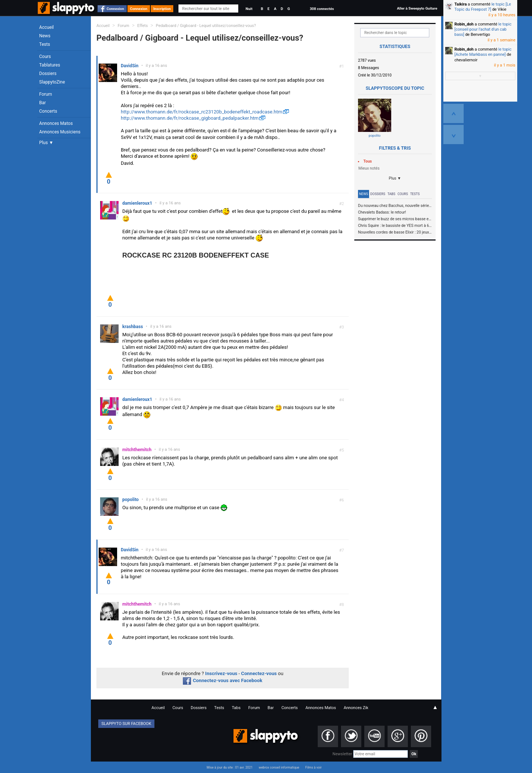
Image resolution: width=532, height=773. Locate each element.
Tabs (391, 194)
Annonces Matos (56, 123)
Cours (45, 57)
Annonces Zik (356, 708)
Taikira (461, 4)
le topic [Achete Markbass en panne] (483, 52)
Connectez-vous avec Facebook (223, 680)
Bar (42, 103)
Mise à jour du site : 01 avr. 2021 (229, 767)
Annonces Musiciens (60, 132)
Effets (143, 26)
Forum (46, 94)
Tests (45, 44)
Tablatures (50, 65)
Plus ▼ (46, 143)
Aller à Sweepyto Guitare (417, 8)
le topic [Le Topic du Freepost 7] (483, 7)
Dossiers (48, 74)
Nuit (249, 9)
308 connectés (322, 9)
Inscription (162, 9)
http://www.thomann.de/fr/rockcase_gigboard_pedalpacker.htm (190, 118)
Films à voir (313, 767)
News (45, 36)
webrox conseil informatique (279, 767)
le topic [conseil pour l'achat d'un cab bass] (483, 30)
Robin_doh (464, 24)
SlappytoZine (52, 82)
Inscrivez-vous (221, 673)
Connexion (115, 9)
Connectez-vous (259, 673)
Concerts (48, 111)
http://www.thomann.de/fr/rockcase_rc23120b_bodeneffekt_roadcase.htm (202, 112)
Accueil (47, 27)
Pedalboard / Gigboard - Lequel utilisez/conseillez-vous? (206, 26)
